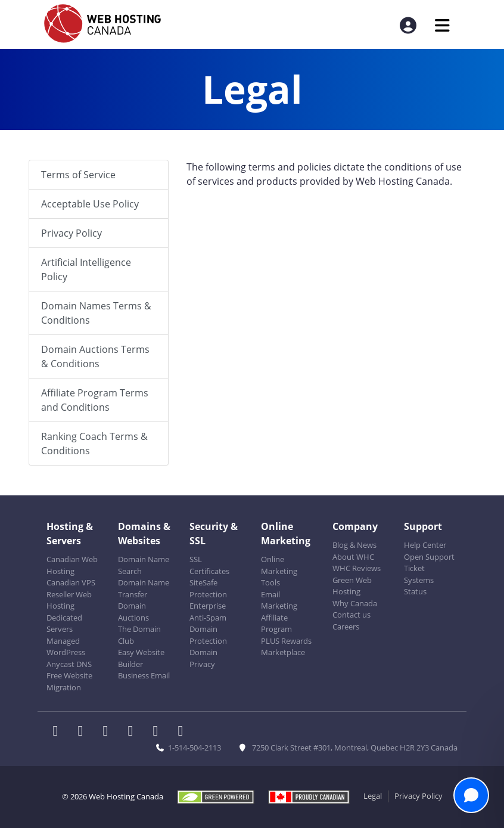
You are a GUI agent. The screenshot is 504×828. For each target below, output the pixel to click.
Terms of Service (78, 175)
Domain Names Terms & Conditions (96, 313)
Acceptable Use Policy (90, 204)
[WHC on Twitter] (84, 732)
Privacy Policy (71, 233)
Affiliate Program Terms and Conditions (95, 400)
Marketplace (283, 652)
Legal (373, 796)
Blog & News (354, 545)
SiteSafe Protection (208, 588)
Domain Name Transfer (144, 588)
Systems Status (419, 586)
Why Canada (355, 603)
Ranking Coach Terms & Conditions (94, 444)
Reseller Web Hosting (69, 600)
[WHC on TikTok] (183, 732)
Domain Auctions (133, 612)
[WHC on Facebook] (59, 732)
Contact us (351, 615)
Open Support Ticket (429, 563)
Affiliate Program (276, 624)
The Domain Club (139, 635)
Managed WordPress (66, 647)
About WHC (353, 557)
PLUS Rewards (286, 641)
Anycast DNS (69, 664)
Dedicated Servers (64, 624)
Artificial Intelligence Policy (86, 269)
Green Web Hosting (352, 586)
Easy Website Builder (141, 658)
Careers (346, 627)
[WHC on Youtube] (159, 732)
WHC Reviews (357, 568)
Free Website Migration (69, 681)
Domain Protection (208, 635)
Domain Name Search (144, 565)
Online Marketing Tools (279, 571)
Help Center (425, 545)
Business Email (144, 675)
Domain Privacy (203, 658)
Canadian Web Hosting (72, 565)
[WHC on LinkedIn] (109, 732)
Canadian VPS (71, 582)
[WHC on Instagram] (134, 732)
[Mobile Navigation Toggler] (442, 25)
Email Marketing (279, 600)
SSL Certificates (209, 565)
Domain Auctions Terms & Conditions (95, 356)
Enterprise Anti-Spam (208, 612)
